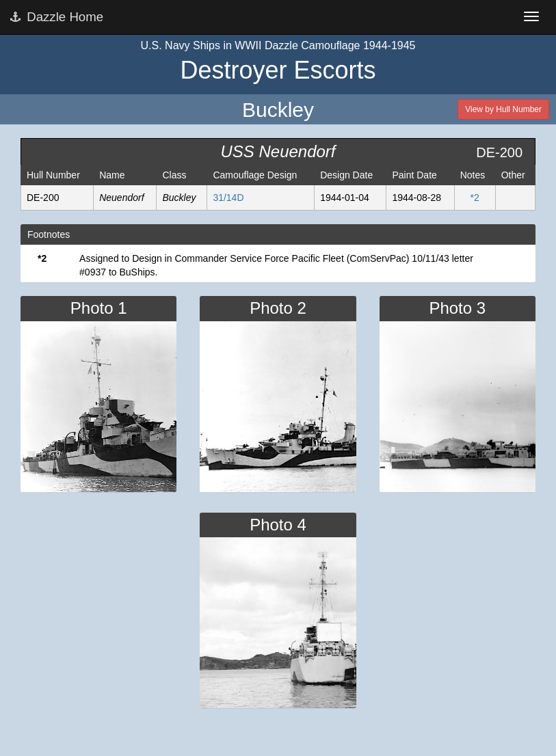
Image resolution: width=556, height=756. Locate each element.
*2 (475, 198)
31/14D (228, 198)
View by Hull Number (503, 109)
